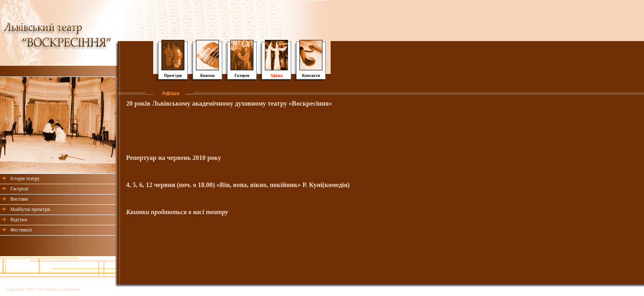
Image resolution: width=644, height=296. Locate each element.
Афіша (276, 75)
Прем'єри (173, 75)
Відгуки (19, 220)
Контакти (311, 75)
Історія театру (25, 178)
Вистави (19, 199)
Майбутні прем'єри (30, 209)
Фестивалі (21, 230)
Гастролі (19, 189)
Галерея (242, 75)
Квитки (208, 75)
